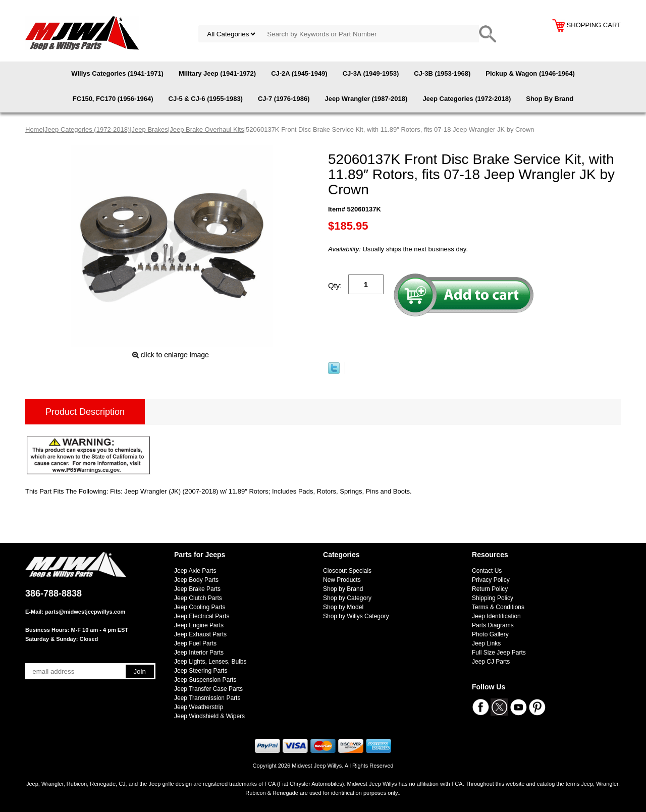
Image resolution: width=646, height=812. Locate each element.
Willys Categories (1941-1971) (117, 73)
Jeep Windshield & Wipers (209, 716)
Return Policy (490, 589)
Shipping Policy (493, 598)
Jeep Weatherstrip (199, 707)
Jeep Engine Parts (199, 625)
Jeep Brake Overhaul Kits (207, 129)
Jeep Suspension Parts (205, 680)
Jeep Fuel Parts (195, 643)
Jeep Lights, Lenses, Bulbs (210, 662)
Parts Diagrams (493, 625)
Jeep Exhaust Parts (200, 634)
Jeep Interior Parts (199, 653)
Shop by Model (343, 607)
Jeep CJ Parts (491, 662)
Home (34, 129)
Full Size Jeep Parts (499, 653)
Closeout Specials (347, 571)
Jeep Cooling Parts (200, 607)
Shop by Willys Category (356, 616)
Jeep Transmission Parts (207, 698)
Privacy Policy (491, 580)
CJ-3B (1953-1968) (442, 73)
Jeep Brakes (150, 129)
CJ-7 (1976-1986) (284, 99)
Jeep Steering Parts (201, 671)
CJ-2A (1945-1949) (299, 73)
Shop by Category (347, 598)
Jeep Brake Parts (197, 589)
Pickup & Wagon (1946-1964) (530, 73)
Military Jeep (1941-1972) (217, 73)
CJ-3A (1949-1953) (371, 73)
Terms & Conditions (498, 607)
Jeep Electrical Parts (202, 616)
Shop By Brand (550, 99)
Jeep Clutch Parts (198, 598)
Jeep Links (486, 643)
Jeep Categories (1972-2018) (467, 99)
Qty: (335, 285)
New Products (342, 580)
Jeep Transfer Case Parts (208, 689)
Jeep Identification (496, 616)
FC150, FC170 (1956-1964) (113, 99)
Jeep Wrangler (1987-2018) (366, 99)
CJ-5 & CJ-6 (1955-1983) (206, 99)
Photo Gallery (490, 634)
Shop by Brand (343, 589)
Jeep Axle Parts (195, 571)
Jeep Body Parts (196, 580)
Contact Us (487, 571)
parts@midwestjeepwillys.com (85, 612)
